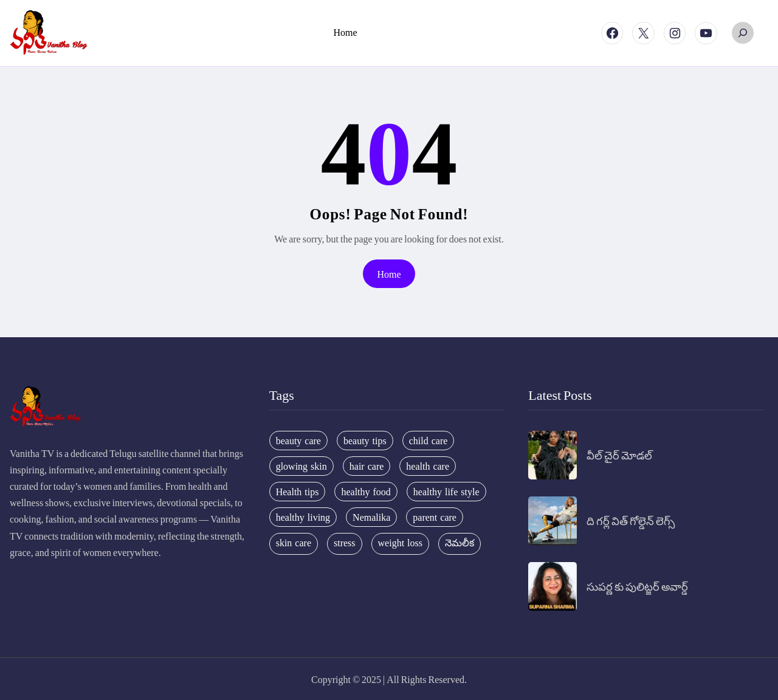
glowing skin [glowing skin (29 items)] (301, 466)
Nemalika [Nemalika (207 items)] (371, 517)
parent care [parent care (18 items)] (435, 517)
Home (389, 274)
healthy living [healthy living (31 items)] (303, 517)
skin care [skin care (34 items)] (294, 543)
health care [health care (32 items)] (428, 466)
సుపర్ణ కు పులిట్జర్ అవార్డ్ (637, 586)
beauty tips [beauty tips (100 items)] (365, 441)
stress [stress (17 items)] (345, 543)
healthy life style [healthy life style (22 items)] (446, 492)
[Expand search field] (743, 33)
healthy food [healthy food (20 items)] (366, 492)
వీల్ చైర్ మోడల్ (619, 455)
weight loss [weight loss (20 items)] (400, 543)
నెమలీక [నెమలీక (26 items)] (460, 543)
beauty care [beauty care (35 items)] (298, 441)
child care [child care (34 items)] (429, 441)
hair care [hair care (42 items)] (367, 466)
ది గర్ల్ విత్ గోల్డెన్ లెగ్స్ (631, 520)
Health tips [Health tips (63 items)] (298, 492)
